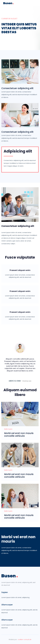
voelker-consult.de (25, 640)
